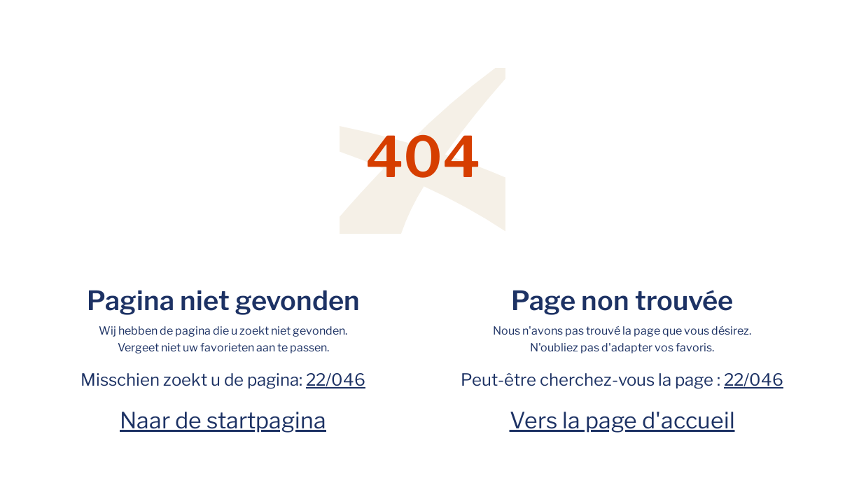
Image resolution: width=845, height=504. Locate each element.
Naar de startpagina (223, 420)
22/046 (336, 380)
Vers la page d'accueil (622, 420)
